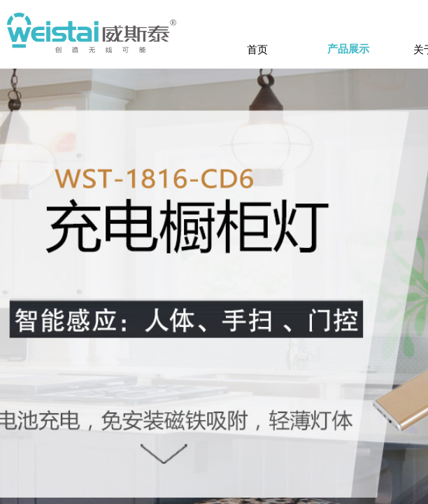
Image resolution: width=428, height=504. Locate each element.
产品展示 (348, 49)
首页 (257, 49)
